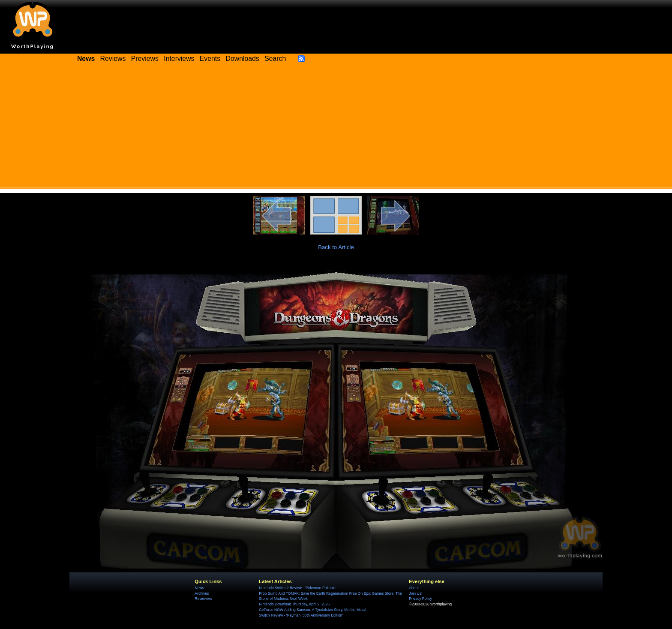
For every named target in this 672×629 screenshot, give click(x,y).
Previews (145, 59)
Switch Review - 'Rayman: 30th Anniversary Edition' (301, 615)
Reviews (113, 59)
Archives (202, 593)
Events (210, 59)
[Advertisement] (336, 129)
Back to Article (336, 247)
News (199, 588)
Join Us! (415, 593)
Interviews (179, 59)
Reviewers (203, 599)
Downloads (243, 59)
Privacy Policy (420, 599)
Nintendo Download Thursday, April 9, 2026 (294, 604)
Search (275, 59)
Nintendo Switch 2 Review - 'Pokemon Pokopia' (297, 588)
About (414, 588)
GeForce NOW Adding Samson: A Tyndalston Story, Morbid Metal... (314, 610)
